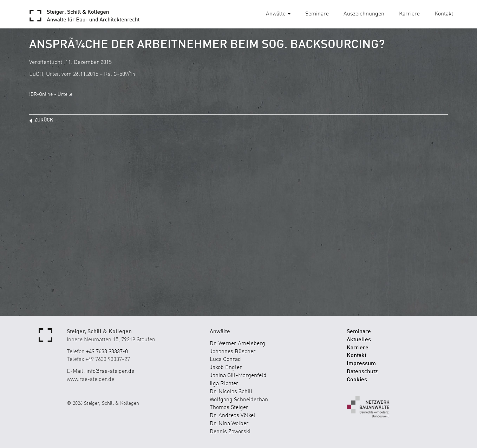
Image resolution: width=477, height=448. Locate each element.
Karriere (409, 14)
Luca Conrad (225, 360)
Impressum (361, 364)
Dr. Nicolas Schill (231, 392)
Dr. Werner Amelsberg (237, 344)
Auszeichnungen (364, 14)
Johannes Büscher (233, 352)
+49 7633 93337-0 (107, 352)
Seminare (317, 14)
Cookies (357, 380)
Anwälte (278, 14)
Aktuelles (359, 340)
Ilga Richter (224, 384)
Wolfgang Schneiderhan (239, 400)
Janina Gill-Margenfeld (238, 376)
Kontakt (444, 14)
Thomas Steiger (229, 408)
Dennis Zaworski (230, 432)
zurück (44, 120)
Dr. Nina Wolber (229, 424)
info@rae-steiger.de (110, 371)
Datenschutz (362, 372)
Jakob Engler (226, 368)
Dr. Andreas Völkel (233, 416)
